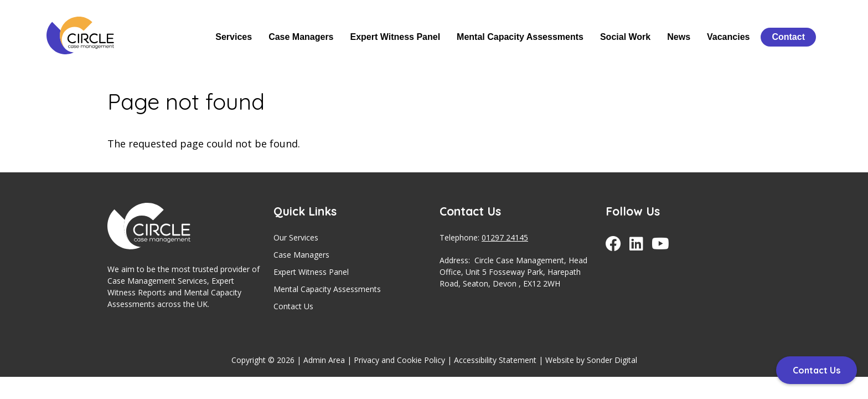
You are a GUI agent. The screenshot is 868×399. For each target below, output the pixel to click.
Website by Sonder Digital (591, 360)
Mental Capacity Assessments (520, 37)
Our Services (296, 237)
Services (234, 37)
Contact (788, 37)
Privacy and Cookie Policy (399, 360)
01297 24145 (505, 237)
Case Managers (301, 37)
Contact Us (293, 306)
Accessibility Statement (495, 360)
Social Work (625, 37)
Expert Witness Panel (396, 37)
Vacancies (728, 37)
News (679, 37)
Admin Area (324, 360)
